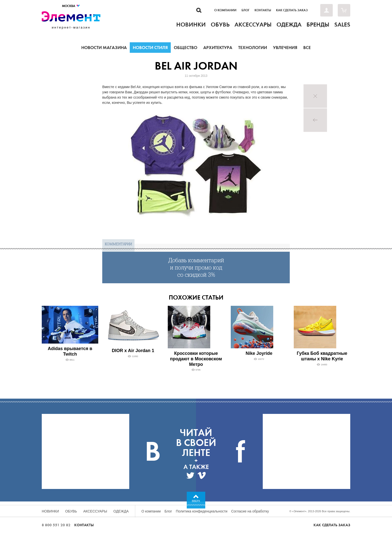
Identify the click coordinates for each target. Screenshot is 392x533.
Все (307, 48)
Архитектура (218, 48)
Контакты (263, 10)
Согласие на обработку (250, 511)
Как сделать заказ (292, 10)
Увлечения (285, 48)
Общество (185, 48)
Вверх (196, 501)
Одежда (121, 511)
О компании (225, 10)
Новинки (50, 511)
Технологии (253, 48)
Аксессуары (95, 511)
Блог (245, 10)
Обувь (71, 511)
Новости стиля (150, 48)
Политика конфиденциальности (202, 511)
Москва (71, 6)
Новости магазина (104, 48)
